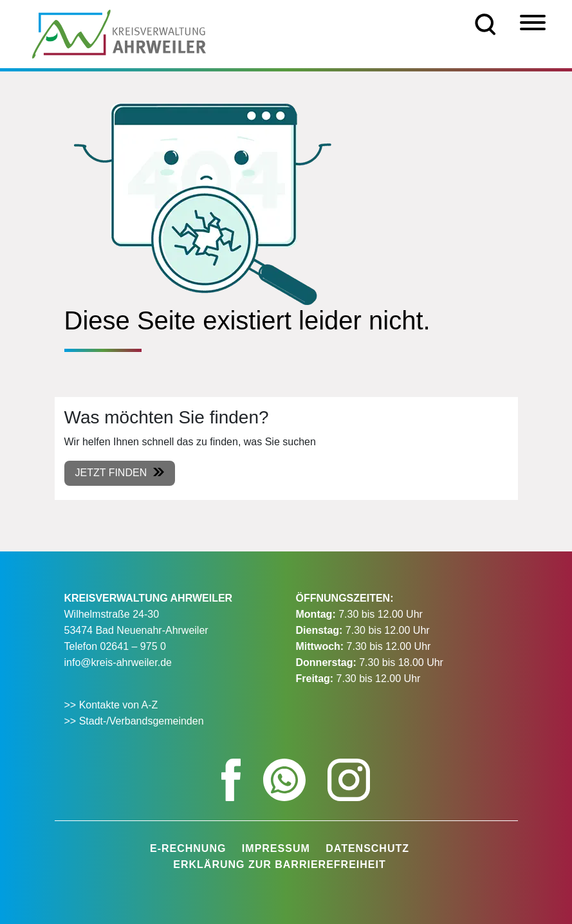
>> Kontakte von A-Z (113, 705)
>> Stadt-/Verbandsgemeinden (134, 721)
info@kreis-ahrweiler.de (118, 662)
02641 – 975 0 (133, 646)
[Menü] (533, 23)
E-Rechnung (188, 848)
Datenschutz (367, 848)
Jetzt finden (111, 473)
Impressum (276, 848)
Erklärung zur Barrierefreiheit (279, 864)
